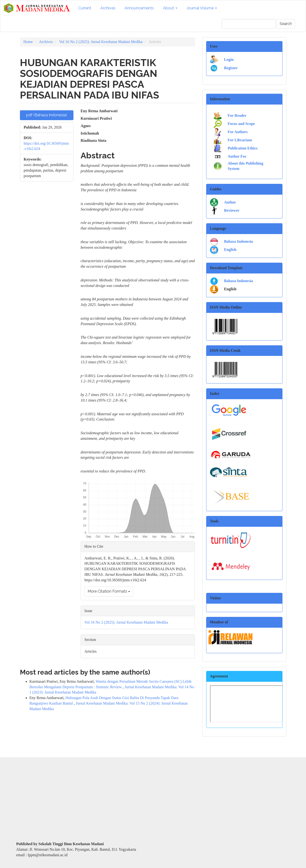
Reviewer (232, 210)
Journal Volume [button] (202, 8)
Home (28, 42)
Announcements (139, 8)
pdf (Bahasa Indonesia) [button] (47, 115)
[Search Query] (249, 24)
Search (286, 24)
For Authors (238, 132)
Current (85, 8)
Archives (108, 8)
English (230, 250)
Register (231, 68)
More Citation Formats (109, 591)
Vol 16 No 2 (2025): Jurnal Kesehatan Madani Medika (101, 42)
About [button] (170, 8)
